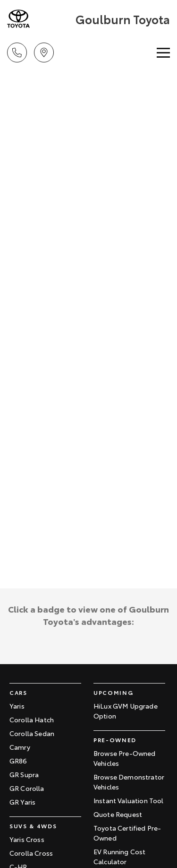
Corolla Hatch (32, 719)
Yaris (17, 706)
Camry (20, 747)
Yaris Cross (27, 839)
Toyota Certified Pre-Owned (127, 833)
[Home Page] (40, 19)
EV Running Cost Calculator (119, 856)
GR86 (18, 761)
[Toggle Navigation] (163, 53)
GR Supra (24, 774)
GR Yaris (22, 802)
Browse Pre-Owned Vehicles (125, 758)
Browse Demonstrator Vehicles (129, 782)
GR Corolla (27, 788)
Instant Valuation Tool (129, 800)
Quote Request (118, 814)
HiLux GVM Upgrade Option (126, 711)
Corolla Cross (31, 853)
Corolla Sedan (32, 733)
